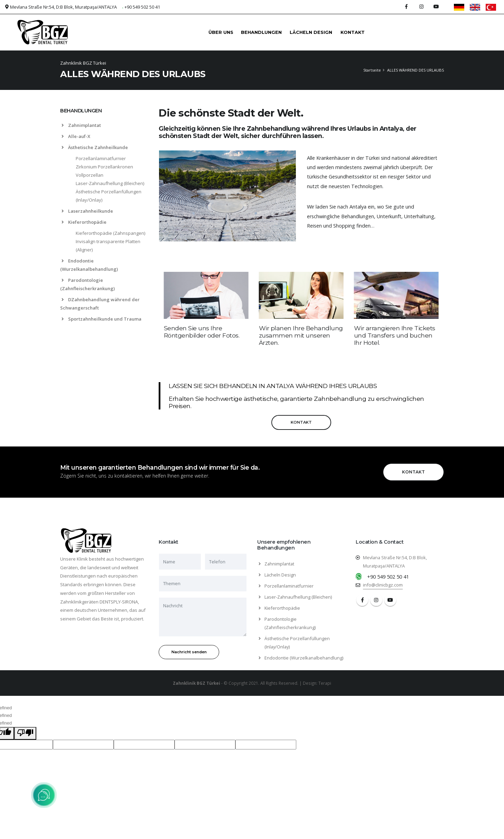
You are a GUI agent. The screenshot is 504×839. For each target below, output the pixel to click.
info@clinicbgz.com (383, 585)
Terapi (325, 683)
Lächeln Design (280, 575)
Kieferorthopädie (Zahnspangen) (110, 233)
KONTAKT (353, 32)
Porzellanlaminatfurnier (101, 158)
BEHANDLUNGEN (261, 32)
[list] (64, 147)
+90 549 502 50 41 (142, 7)
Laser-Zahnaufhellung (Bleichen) (110, 183)
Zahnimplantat (81, 125)
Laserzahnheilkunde (87, 211)
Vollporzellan (90, 175)
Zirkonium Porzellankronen (104, 167)
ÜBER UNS (221, 32)
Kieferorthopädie (84, 222)
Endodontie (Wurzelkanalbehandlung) (304, 658)
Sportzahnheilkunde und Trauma (101, 319)
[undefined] (25, 733)
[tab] (104, 114)
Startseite (372, 70)
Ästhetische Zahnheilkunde (95, 147)
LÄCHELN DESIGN (311, 32)
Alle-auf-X (76, 136)
